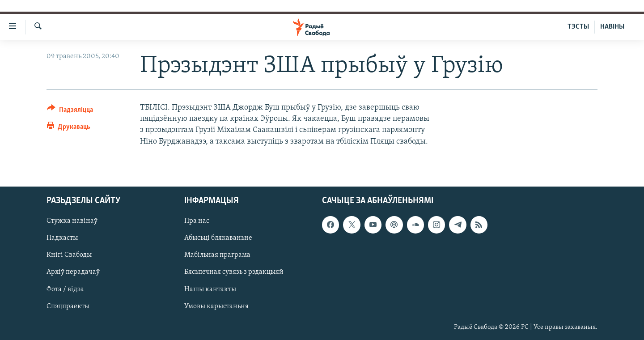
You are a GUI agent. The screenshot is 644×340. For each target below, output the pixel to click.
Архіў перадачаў (73, 272)
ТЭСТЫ (578, 27)
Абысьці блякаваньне (218, 238)
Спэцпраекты (68, 306)
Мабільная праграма (217, 255)
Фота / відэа (65, 289)
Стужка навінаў (72, 221)
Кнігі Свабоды (69, 255)
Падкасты (62, 238)
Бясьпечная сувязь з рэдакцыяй (234, 272)
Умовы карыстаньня (216, 306)
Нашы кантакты (210, 289)
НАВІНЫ (612, 27)
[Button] (70, 111)
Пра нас (197, 221)
